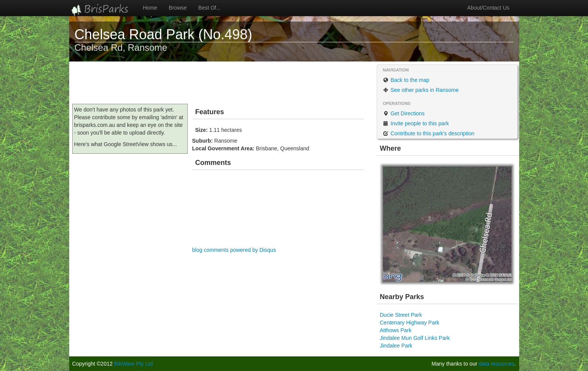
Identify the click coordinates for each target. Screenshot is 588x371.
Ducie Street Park (401, 315)
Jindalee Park (396, 346)
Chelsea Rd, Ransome (121, 47)
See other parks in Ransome (421, 90)
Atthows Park (396, 330)
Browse (178, 8)
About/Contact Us (488, 8)
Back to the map (406, 80)
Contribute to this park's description (429, 133)
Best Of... (210, 8)
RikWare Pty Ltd (134, 364)
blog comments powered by (234, 250)
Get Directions (404, 113)
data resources (497, 364)
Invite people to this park (416, 123)
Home (150, 8)
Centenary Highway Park (410, 323)
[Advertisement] (213, 83)
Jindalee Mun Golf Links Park (415, 338)
